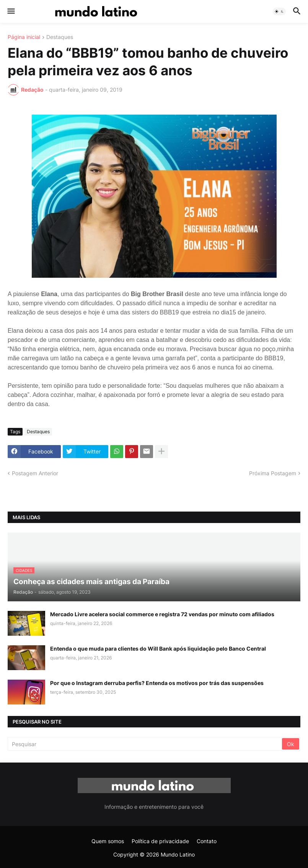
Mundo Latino (178, 854)
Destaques (60, 37)
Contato (207, 841)
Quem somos (108, 841)
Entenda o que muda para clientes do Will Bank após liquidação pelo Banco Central (158, 649)
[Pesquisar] (145, 744)
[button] (11, 11)
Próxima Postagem (273, 473)
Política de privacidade (160, 841)
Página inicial (24, 37)
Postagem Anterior (35, 473)
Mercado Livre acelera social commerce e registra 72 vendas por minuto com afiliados (162, 614)
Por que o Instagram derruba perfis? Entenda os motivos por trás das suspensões (157, 683)
